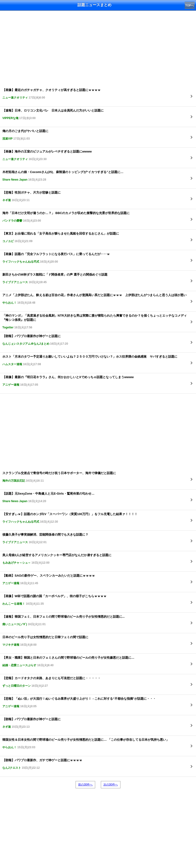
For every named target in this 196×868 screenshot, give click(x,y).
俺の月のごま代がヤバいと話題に (25, 135)
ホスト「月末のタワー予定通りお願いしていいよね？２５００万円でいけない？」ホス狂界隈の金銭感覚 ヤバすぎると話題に (90, 360)
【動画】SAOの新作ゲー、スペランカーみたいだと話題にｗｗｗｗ (49, 579)
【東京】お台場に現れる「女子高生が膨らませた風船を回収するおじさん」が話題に (61, 237)
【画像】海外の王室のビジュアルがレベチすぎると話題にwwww (47, 155)
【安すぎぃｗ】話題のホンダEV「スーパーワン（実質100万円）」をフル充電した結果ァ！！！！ (70, 518)
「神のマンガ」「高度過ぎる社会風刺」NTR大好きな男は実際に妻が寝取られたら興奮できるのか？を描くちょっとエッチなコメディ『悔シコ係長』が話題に (95, 321)
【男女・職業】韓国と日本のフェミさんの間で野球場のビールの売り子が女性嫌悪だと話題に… (68, 661)
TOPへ (190, 5)
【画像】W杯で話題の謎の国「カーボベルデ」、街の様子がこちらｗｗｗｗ (54, 600)
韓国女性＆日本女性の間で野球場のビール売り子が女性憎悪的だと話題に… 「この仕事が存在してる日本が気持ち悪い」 (86, 743)
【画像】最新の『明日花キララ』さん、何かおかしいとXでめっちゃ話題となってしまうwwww (68, 381)
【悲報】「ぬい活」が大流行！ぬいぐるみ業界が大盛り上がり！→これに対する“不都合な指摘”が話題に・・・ (79, 702)
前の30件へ (85, 785)
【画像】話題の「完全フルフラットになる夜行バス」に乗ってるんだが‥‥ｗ (56, 258)
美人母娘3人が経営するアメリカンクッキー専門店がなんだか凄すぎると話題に (57, 559)
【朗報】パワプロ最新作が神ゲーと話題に (35, 340)
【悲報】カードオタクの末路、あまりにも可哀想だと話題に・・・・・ (51, 682)
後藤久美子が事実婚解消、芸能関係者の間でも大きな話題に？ (45, 538)
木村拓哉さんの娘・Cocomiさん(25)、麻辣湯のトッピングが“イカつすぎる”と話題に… (63, 176)
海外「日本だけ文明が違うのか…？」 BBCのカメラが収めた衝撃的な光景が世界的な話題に (66, 217)
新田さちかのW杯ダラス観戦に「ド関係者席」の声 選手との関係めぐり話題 (55, 278)
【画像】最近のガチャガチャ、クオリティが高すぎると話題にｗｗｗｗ (51, 94)
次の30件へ (111, 785)
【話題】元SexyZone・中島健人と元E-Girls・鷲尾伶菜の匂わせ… (48, 497)
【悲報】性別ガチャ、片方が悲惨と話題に (32, 196)
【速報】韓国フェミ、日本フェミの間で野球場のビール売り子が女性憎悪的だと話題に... (64, 620)
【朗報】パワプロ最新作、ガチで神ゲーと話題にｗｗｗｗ (42, 764)
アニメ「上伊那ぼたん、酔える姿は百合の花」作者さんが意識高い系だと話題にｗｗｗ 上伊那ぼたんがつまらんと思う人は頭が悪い (94, 299)
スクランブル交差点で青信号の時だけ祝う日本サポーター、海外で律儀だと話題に (59, 477)
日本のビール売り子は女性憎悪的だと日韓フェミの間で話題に (45, 641)
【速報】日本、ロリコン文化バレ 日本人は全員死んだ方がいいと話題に (53, 114)
